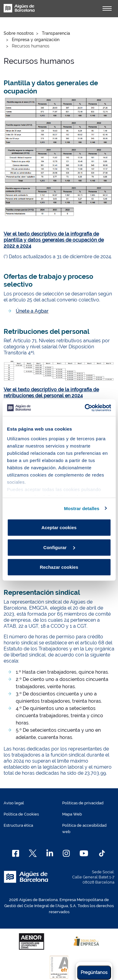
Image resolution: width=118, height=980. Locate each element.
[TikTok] (102, 853)
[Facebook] (16, 853)
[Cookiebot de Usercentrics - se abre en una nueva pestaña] (85, 408)
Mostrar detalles (82, 508)
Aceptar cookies (59, 527)
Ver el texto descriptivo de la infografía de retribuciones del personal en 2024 (51, 393)
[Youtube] (84, 853)
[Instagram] (66, 853)
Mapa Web (72, 814)
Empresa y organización (36, 40)
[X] (33, 853)
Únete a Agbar (32, 311)
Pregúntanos (94, 972)
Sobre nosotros (19, 33)
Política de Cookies (21, 814)
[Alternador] (107, 8)
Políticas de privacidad (83, 803)
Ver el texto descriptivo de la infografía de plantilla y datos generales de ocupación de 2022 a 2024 (54, 240)
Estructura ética (18, 825)
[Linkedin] (50, 853)
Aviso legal (14, 803)
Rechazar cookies (59, 567)
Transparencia (56, 33)
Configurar (59, 547)
